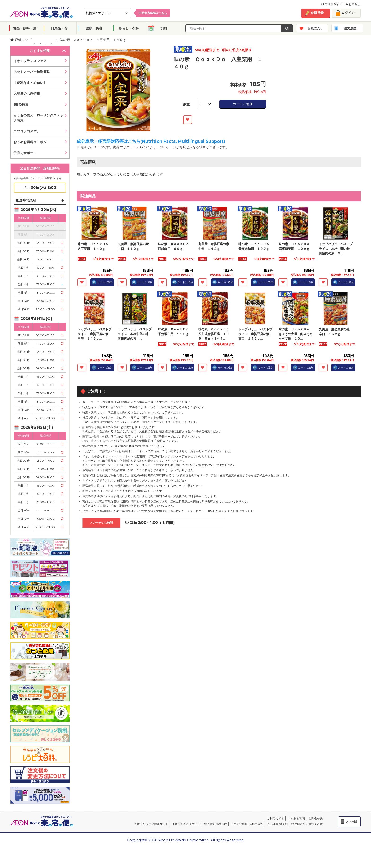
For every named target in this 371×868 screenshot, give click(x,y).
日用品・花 (59, 28)
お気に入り (315, 28)
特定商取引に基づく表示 (307, 824)
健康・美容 (94, 28)
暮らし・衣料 (129, 28)
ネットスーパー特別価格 (32, 72)
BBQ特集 (21, 104)
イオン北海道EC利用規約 (247, 824)
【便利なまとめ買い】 (30, 83)
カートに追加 (243, 104)
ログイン (348, 13)
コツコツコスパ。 (27, 131)
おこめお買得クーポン (30, 142)
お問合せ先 (316, 818)
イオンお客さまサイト (186, 824)
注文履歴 (350, 28)
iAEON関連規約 (277, 824)
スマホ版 (351, 822)
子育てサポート (25, 153)
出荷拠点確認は (153, 13)
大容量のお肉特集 (27, 94)
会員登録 (317, 13)
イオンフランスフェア (30, 61)
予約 (163, 28)
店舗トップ (21, 40)
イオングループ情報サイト (151, 824)
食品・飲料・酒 (25, 28)
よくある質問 (296, 818)
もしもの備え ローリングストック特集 (38, 118)
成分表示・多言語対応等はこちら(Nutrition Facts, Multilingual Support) (151, 141)
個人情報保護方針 (216, 824)
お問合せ (353, 4)
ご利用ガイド (331, 4)
